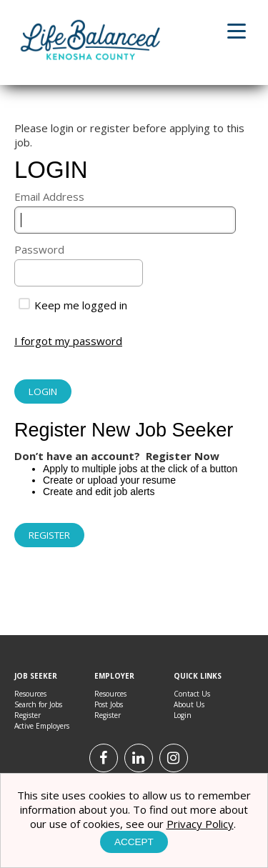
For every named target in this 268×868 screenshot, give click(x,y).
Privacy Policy (200, 824)
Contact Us (192, 694)
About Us (189, 704)
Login (183, 715)
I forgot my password (68, 341)
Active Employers (42, 726)
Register (28, 715)
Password (39, 249)
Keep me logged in (73, 305)
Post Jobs (109, 704)
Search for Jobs (38, 704)
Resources (30, 694)
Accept (134, 842)
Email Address (49, 196)
